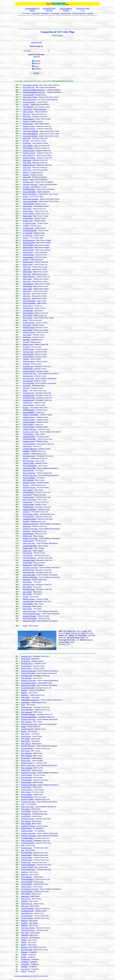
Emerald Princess (27, 797)
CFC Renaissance (29, 444)
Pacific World (26, 659)
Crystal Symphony (29, 102)
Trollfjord (24, 955)
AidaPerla (24, 872)
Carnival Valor (26, 811)
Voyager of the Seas (28, 802)
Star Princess (27, 553)
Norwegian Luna (29, 395)
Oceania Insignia (29, 361)
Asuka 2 (26, 238)
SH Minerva (27, 143)
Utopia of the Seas (29, 468)
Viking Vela (27, 274)
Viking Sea (27, 296)
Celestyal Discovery (28, 930)
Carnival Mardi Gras (28, 870)
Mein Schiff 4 (27, 582)
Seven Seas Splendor (30, 134)
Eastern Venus (28, 344)
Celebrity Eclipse (29, 427)
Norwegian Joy (28, 366)
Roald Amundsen (27, 831)
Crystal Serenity (28, 95)
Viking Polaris (28, 109)
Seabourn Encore (29, 165)
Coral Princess (28, 381)
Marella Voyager (28, 504)
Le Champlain (28, 233)
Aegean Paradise (27, 867)
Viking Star (27, 298)
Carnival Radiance (27, 879)
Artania (23, 727)
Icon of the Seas (28, 383)
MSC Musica (25, 809)
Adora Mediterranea (30, 546)
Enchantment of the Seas (30, 889)
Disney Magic (28, 315)
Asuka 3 (26, 197)
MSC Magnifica (26, 678)
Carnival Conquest (27, 819)
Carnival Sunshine (27, 908)
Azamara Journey (29, 332)
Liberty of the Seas (29, 611)
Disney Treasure (29, 214)
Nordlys (24, 957)
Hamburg (24, 690)
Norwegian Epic (27, 707)
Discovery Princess (29, 616)
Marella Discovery (27, 729)
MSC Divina (27, 606)
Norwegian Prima (29, 398)
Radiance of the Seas (30, 539)
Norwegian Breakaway (29, 717)
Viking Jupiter (28, 289)
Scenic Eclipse (28, 124)
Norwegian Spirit (27, 676)
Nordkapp (24, 967)
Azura (23, 705)
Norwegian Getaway (28, 714)
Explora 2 (26, 172)
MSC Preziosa (28, 604)
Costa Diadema (26, 877)
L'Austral (26, 359)
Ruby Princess (26, 792)
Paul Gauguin (28, 206)
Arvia (23, 845)
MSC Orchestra (26, 756)
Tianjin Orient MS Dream (31, 614)
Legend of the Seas (30, 374)
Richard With (25, 959)
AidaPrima (25, 875)
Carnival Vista (26, 862)
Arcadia (25, 597)
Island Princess (28, 354)
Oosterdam (27, 580)
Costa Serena (26, 816)
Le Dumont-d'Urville (30, 231)
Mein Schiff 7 (26, 697)
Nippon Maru (27, 216)
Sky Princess (26, 661)
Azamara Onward (29, 371)
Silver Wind (27, 177)
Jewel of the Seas (29, 543)
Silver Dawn (27, 160)
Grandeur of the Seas (29, 836)
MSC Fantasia (28, 490)
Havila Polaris (26, 761)
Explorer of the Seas (28, 685)
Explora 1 (26, 175)
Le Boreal (26, 364)
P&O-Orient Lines (66, 13)
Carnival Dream (26, 848)
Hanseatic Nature (29, 189)
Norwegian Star (28, 601)
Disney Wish (27, 209)
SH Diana (26, 187)
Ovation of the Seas (28, 746)
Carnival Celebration (28, 865)
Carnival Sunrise (27, 892)
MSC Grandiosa (27, 768)
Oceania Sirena (28, 357)
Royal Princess (26, 668)
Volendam (26, 454)
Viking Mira (27, 269)
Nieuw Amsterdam (29, 473)
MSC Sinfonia (26, 894)
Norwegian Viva (28, 393)
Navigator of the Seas (29, 681)
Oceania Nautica (29, 349)
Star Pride (26, 340)
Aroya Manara (28, 330)
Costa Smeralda (27, 882)
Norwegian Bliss (28, 517)
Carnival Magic (26, 855)
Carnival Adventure (29, 558)
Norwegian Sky (26, 656)
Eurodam (26, 485)
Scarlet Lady (27, 565)
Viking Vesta (27, 272)
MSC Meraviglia (27, 778)
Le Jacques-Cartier (29, 223)
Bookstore (90, 13)
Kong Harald (25, 969)
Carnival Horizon (27, 860)
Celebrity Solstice (29, 422)
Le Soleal (26, 347)
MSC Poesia (25, 751)
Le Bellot (26, 226)
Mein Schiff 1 (26, 741)
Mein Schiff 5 (27, 609)
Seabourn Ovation (29, 158)
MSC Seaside (26, 824)
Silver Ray (26, 114)
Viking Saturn (27, 279)
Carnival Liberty (26, 780)
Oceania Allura (28, 218)
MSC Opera (25, 933)
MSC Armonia (26, 899)
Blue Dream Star (27, 950)
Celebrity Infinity (28, 463)
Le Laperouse (28, 235)
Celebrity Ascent (28, 410)
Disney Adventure (29, 277)
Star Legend (27, 335)
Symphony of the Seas (31, 432)
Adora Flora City (27, 904)
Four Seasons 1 (28, 107)
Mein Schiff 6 (27, 594)
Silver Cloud (27, 170)
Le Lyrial (26, 342)
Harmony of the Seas (30, 529)
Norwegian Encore (29, 456)
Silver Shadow (28, 146)
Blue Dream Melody (28, 928)
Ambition (26, 458)
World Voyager (28, 247)
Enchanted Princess (30, 618)
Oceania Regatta (29, 323)
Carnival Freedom (27, 799)
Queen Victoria (28, 425)
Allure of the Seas (29, 575)
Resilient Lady (28, 548)
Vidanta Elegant (28, 204)
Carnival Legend (29, 497)
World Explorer (28, 252)
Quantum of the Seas (28, 773)
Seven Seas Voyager (30, 201)
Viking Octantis (28, 112)
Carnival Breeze (27, 853)
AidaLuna (24, 921)
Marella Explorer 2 (27, 664)
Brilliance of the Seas (30, 577)
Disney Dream (28, 265)
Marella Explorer (29, 541)
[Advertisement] (58, 22)
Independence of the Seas (30, 700)
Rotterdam (25, 695)
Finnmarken (25, 964)
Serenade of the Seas (30, 568)
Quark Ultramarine (29, 192)
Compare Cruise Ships (79, 13)
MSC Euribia (25, 739)
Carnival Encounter (29, 519)
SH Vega (26, 141)
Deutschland (27, 495)
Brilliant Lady (27, 536)
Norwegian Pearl (29, 572)
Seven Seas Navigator (31, 199)
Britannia (24, 693)
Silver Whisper (28, 148)
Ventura (24, 732)
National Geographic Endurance (34, 92)
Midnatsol (24, 952)
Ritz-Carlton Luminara (30, 85)
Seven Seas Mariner (30, 194)
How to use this (36, 42)
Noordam (26, 522)
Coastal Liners (36, 13)
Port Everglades (55, 13)
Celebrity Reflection (30, 509)
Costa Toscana (26, 887)
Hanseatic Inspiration (30, 184)
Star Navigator (28, 311)
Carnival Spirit (28, 502)
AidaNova (24, 901)
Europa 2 (26, 104)
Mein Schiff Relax (29, 478)
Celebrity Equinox (29, 420)
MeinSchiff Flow (28, 471)
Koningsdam (25, 702)
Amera (25, 320)
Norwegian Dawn (29, 589)
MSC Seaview (26, 821)
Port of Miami (45, 13)
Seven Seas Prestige (30, 97)
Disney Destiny (28, 211)
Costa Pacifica (26, 787)
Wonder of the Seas (30, 475)
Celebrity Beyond (29, 417)
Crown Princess (27, 775)
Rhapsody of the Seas (29, 785)
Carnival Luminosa (29, 439)
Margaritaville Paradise (31, 514)
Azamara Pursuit (29, 328)
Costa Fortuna (26, 736)
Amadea (26, 260)
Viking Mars (27, 281)
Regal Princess (26, 666)
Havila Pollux (26, 758)
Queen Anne (27, 446)
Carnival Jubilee (27, 858)
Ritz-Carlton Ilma (29, 87)
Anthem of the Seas (28, 765)
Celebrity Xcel (28, 403)
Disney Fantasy (28, 262)
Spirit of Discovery (29, 301)
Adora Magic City (27, 913)
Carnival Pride (28, 555)
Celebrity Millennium (30, 449)
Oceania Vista (28, 221)
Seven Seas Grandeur (31, 131)
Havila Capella (26, 782)
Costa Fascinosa (27, 790)
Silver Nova (27, 117)
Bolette (25, 391)
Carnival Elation (27, 884)
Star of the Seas (28, 379)
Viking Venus (27, 286)
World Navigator (28, 250)
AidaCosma (25, 896)
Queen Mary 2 (28, 306)
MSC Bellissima (27, 753)
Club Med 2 (27, 386)
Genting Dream (28, 308)
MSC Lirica (25, 906)
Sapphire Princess (29, 483)
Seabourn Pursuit (29, 126)
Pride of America (27, 841)
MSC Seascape (26, 712)
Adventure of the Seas (31, 524)
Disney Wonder (28, 313)
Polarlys (24, 971)
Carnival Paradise (27, 838)
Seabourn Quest (29, 151)
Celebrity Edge (28, 376)
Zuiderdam (27, 531)
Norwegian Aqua (29, 400)
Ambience (26, 512)
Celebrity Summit (29, 441)
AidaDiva (24, 925)
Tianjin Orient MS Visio (29, 724)
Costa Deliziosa (28, 434)
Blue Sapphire (28, 318)
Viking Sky (26, 294)
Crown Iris (25, 938)
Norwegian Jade (28, 585)
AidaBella (24, 923)
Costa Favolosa (26, 795)
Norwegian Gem (28, 570)
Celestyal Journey (29, 437)
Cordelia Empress (27, 911)
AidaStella (25, 935)
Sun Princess (27, 563)
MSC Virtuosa (26, 744)
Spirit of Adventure (29, 303)
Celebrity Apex (28, 369)
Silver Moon (27, 163)
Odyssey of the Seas (28, 719)
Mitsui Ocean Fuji (29, 155)
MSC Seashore (26, 722)
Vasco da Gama (28, 405)
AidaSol (24, 942)
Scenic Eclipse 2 (29, 119)
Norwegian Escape (28, 688)
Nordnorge (25, 962)
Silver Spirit (27, 138)
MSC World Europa (30, 500)
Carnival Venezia (27, 918)
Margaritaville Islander (29, 683)
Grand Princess (28, 534)
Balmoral (24, 947)
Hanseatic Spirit (28, 182)
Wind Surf (26, 388)
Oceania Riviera (28, 255)
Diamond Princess (29, 488)
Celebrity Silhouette (30, 429)
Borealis (26, 408)
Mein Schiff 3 (27, 587)
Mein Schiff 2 (26, 734)
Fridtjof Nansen (26, 828)
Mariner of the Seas (28, 673)
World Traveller (28, 245)
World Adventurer (29, 240)
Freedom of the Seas (28, 833)
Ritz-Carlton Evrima (30, 100)
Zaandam (26, 451)
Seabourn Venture (29, 129)
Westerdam (27, 526)
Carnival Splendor (27, 748)
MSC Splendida (28, 480)
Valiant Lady (27, 551)
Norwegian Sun (28, 507)
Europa (25, 180)
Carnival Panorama (28, 843)
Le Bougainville (28, 228)
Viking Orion (27, 291)
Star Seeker (27, 325)
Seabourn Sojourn (29, 153)
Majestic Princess (29, 599)
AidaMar (24, 940)
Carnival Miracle (28, 492)
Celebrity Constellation (31, 415)
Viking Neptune (28, 284)
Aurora (25, 626)
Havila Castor (26, 770)
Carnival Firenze (27, 916)
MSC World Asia (29, 461)
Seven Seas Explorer (30, 136)
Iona (23, 850)
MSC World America (30, 466)
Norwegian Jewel (29, 560)
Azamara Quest (28, 352)
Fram (23, 804)
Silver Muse (27, 168)
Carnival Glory (26, 814)
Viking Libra (27, 267)
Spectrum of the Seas (29, 671)
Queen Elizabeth (29, 412)
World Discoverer (29, 243)
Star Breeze (27, 337)
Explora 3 (26, 121)
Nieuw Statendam (27, 710)
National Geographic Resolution (34, 90)
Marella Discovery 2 (28, 763)
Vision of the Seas (27, 807)
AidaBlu (24, 945)
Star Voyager (27, 592)
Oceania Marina (28, 257)
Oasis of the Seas (29, 621)
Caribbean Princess (28, 826)
